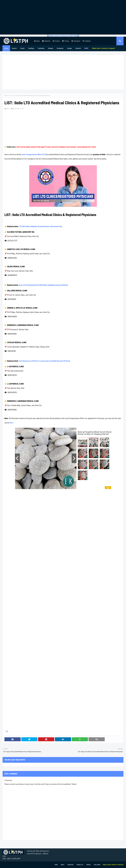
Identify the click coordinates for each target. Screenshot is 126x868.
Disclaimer (76, 41)
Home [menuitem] (6, 48)
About (37, 41)
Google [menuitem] (70, 48)
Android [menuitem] (78, 48)
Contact (56, 41)
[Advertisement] (63, 17)
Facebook (87, 41)
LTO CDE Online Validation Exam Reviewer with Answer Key (41, 226)
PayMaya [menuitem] (31, 48)
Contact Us (80, 865)
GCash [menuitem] (22, 48)
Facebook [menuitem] (41, 48)
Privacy (66, 41)
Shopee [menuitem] (51, 48)
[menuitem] (103, 48)
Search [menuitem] (14, 48)
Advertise (46, 41)
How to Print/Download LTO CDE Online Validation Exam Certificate (44, 285)
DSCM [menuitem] (86, 48)
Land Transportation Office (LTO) (34, 154)
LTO (10, 95)
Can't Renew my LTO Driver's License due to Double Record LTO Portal (44, 361)
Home (6, 95)
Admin (8, 108)
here (11, 423)
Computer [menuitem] (60, 48)
